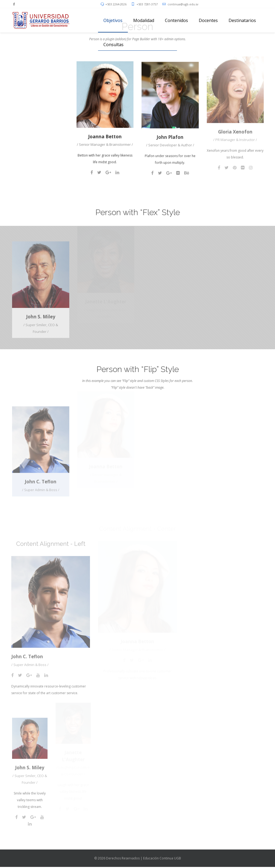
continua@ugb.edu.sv (183, 4)
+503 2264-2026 (116, 4)
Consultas (113, 45)
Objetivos (113, 20)
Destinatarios (242, 20)
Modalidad (144, 20)
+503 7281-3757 (147, 4)
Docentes (208, 20)
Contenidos (176, 20)
